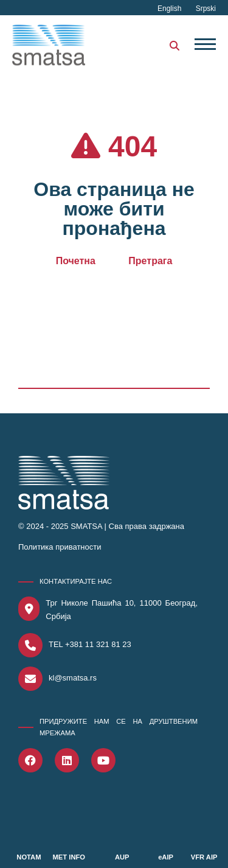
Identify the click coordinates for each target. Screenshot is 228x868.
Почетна (76, 261)
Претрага (150, 261)
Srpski (206, 9)
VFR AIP (204, 857)
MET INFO (69, 857)
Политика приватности (60, 547)
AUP (122, 857)
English (171, 9)
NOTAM (29, 857)
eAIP (166, 857)
